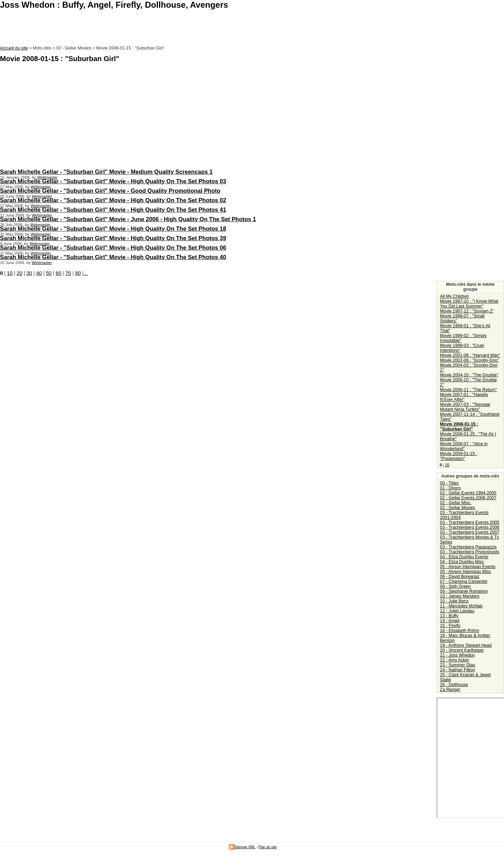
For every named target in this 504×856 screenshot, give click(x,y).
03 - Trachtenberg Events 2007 (470, 532)
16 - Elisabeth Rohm (460, 631)
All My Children (455, 296)
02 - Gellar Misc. (456, 503)
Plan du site (267, 847)
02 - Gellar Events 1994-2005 (468, 493)
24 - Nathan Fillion (458, 670)
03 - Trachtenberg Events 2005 (470, 522)
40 (39, 273)
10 (10, 273)
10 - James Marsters (460, 596)
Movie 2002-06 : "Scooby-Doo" (470, 360)
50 (49, 273)
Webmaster (47, 177)
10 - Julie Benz (454, 601)
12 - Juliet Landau (457, 611)
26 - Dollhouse (454, 685)
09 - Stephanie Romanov (464, 591)
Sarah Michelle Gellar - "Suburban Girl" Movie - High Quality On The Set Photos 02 (113, 200)
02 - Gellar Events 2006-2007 (468, 498)
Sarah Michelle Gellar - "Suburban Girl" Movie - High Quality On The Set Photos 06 (113, 248)
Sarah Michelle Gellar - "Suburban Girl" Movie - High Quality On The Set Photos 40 (113, 257)
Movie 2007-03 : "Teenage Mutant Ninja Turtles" (465, 407)
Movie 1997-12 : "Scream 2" (467, 311)
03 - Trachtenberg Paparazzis (469, 547)
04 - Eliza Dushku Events (464, 557)
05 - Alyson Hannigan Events (468, 567)
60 (59, 273)
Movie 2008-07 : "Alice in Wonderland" (464, 446)
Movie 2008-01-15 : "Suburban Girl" (459, 427)
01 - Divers (451, 488)
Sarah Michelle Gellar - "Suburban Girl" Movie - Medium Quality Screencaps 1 (106, 172)
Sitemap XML (242, 847)
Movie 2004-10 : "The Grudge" (469, 375)
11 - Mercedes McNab (461, 606)
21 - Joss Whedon (457, 655)
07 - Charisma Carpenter (464, 581)
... (86, 273)
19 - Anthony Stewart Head (466, 645)
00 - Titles (449, 483)
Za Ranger (450, 690)
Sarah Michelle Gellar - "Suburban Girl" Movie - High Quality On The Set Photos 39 (113, 238)
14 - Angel (450, 621)
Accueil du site (14, 48)
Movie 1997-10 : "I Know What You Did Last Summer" (469, 304)
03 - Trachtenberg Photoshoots (470, 552)
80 (78, 273)
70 (68, 273)
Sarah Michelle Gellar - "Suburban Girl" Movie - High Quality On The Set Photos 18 (113, 229)
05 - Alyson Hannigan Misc (466, 572)
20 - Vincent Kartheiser (462, 650)
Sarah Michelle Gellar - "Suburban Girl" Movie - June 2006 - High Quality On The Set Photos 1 (128, 219)
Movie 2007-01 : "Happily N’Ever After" (464, 397)
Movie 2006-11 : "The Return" (469, 390)
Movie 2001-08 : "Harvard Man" (470, 355)
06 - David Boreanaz (460, 577)
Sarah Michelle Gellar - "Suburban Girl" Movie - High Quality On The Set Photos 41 (113, 210)
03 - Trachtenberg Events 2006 (470, 527)
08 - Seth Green (456, 586)
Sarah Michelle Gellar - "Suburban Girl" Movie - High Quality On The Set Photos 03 (113, 181)
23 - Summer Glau (458, 665)
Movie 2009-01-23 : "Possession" (459, 456)
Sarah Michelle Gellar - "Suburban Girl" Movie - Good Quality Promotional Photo (110, 191)
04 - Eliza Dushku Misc (462, 562)
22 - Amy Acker (455, 660)
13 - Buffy (449, 616)
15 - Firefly (450, 626)
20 (20, 273)
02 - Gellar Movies (458, 508)
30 (29, 273)
